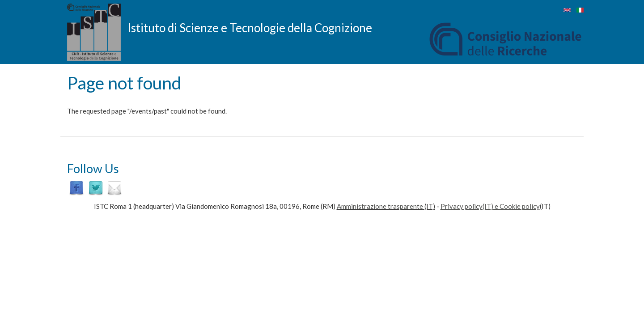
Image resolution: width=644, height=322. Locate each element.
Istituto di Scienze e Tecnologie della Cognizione (250, 27)
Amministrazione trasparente (380, 206)
